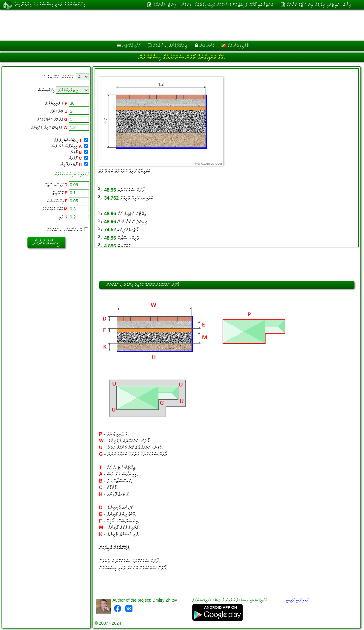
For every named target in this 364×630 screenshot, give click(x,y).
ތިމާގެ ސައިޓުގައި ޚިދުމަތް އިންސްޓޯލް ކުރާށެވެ (318, 5)
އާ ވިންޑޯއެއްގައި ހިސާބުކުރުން (67, 230)
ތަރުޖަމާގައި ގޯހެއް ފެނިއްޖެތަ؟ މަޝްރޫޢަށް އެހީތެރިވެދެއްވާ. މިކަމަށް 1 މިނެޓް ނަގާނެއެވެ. (213, 5)
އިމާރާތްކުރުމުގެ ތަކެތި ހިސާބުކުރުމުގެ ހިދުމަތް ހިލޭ (50, 4)
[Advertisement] (152, 25)
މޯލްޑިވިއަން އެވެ (235, 46)
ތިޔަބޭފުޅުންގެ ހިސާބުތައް (170, 46)
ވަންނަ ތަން (207, 46)
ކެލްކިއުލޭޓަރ (131, 46)
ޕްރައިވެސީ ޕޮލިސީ (297, 600)
